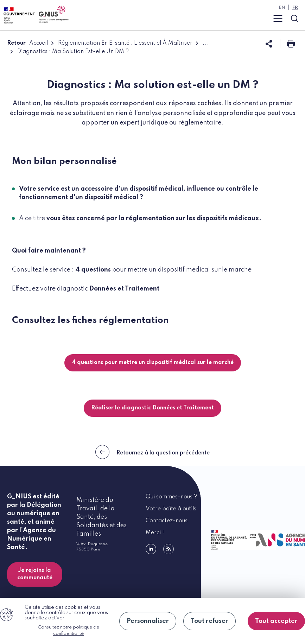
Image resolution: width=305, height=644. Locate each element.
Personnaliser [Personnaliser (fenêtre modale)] (148, 621)
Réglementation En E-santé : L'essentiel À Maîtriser (125, 43)
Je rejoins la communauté (35, 574)
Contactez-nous (167, 521)
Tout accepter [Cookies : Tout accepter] (276, 621)
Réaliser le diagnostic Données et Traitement (152, 408)
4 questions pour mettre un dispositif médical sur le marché (153, 363)
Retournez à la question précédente (152, 452)
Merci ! (155, 533)
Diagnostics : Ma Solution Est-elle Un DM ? (73, 52)
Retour (16, 43)
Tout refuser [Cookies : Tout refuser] (209, 621)
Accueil (39, 43)
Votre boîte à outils (171, 509)
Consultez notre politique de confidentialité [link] (68, 630)
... (205, 43)
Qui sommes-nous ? (171, 497)
